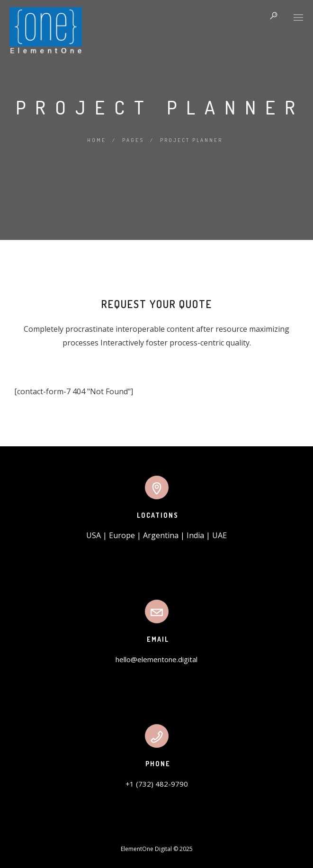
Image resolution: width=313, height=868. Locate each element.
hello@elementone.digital (156, 659)
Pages (133, 140)
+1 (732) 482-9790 (157, 784)
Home (97, 140)
